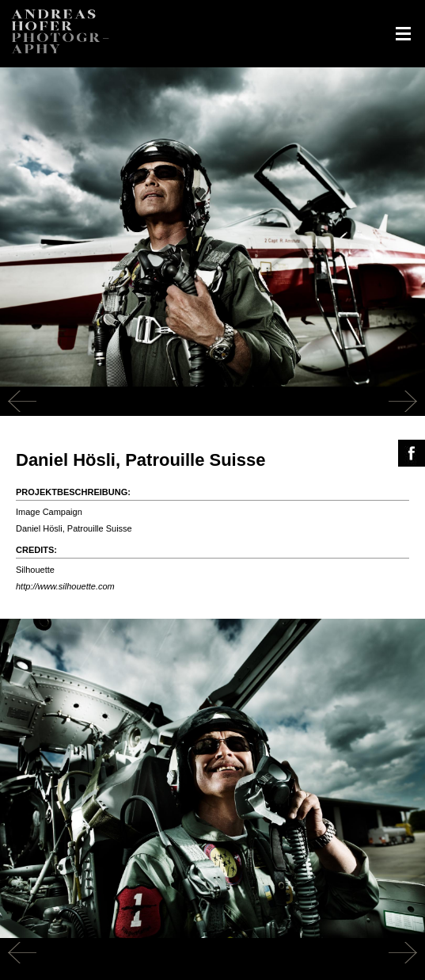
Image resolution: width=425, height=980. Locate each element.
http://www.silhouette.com (65, 586)
